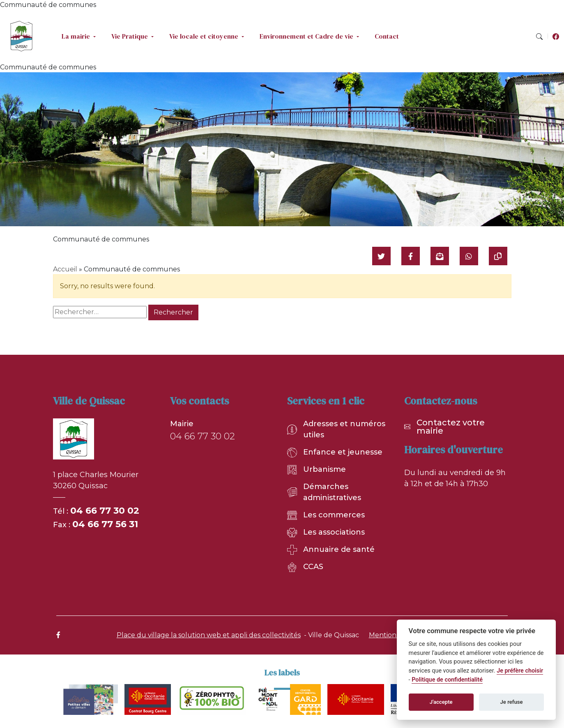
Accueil (65, 269)
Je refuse (512, 702)
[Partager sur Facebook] (411, 256)
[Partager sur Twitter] (381, 256)
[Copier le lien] (498, 256)
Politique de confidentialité (447, 680)
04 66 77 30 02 (105, 511)
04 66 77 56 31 (105, 524)
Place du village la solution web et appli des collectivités (209, 635)
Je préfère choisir (520, 671)
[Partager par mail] (440, 256)
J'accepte (441, 702)
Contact (387, 36)
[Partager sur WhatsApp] (469, 256)
